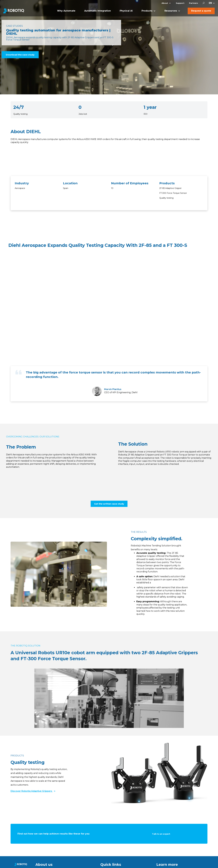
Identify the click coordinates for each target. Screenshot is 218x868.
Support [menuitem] (180, 3)
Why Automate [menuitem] (66, 11)
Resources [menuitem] (171, 11)
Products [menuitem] (147, 11)
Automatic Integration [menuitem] (98, 11)
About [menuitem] (165, 3)
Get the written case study (109, 504)
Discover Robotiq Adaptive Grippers (33, 791)
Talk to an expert (161, 834)
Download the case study (20, 55)
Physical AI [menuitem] (126, 11)
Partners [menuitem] (194, 3)
